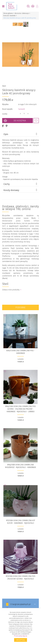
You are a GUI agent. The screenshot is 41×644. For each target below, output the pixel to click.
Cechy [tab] (21, 184)
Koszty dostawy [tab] (21, 190)
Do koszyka (20, 121)
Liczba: (5, 114)
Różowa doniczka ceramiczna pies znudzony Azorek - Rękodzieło (21, 578)
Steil (4, 86)
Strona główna (8, 13)
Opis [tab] (21, 134)
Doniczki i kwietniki (9, 16)
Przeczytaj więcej (20, 636)
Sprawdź (22, 109)
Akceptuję (21, 640)
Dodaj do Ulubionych (36, 121)
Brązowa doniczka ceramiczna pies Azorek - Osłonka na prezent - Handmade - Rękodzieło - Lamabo (20, 409)
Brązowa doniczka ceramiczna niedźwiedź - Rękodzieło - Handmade (20, 466)
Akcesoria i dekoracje (22, 13)
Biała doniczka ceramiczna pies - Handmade (20, 352)
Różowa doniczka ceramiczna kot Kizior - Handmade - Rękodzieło (21, 522)
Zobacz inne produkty (12, 290)
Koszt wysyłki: (7, 109)
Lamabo (21, 359)
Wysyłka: (5, 104)
